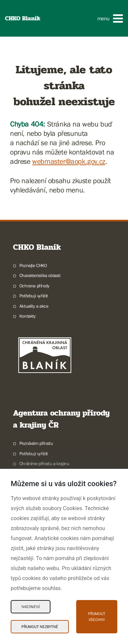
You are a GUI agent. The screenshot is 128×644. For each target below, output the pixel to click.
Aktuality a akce (34, 306)
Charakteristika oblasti (40, 275)
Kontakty (28, 316)
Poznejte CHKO (33, 265)
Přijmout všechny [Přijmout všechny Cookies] (97, 617)
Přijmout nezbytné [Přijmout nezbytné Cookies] (40, 627)
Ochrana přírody (34, 286)
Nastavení (31, 607)
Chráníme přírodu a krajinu (44, 464)
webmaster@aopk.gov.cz (69, 161)
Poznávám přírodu (36, 443)
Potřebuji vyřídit (34, 296)
